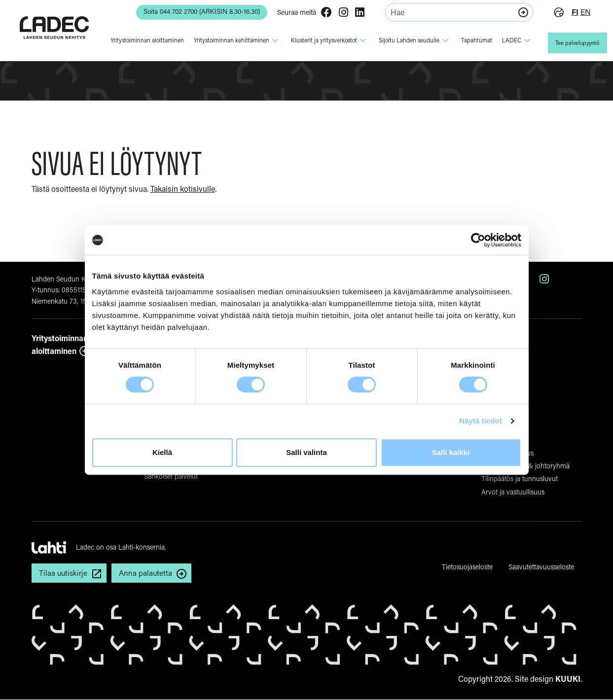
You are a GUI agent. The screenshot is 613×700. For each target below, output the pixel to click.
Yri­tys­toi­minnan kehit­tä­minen (234, 40)
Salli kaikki (451, 452)
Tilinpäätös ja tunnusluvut (520, 478)
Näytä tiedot (481, 421)
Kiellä (162, 452)
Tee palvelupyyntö (576, 43)
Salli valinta (306, 452)
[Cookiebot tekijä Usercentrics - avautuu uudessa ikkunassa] (478, 240)
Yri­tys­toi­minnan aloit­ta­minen (144, 40)
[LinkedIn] (356, 13)
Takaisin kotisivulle (183, 189)
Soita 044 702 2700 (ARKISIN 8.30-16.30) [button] (194, 12)
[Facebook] (323, 13)
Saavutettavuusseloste (541, 567)
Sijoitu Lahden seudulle (412, 40)
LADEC (514, 40)
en (582, 12)
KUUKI (568, 679)
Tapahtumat (473, 40)
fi (571, 12)
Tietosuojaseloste (467, 567)
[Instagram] (340, 13)
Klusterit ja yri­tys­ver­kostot (326, 40)
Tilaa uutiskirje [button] (64, 573)
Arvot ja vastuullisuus (513, 492)
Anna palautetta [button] (148, 573)
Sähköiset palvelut (171, 476)
